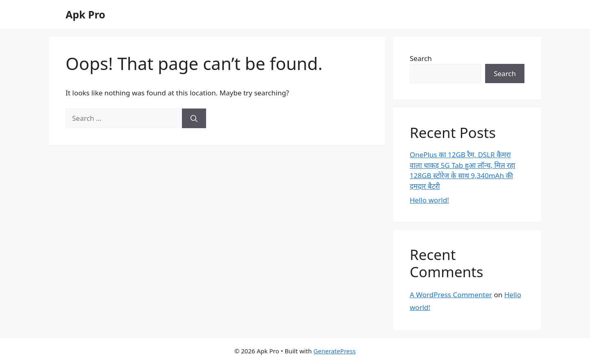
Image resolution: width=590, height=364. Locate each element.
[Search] (194, 118)
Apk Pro (85, 14)
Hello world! (429, 200)
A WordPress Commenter (451, 295)
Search (421, 58)
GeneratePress (335, 351)
